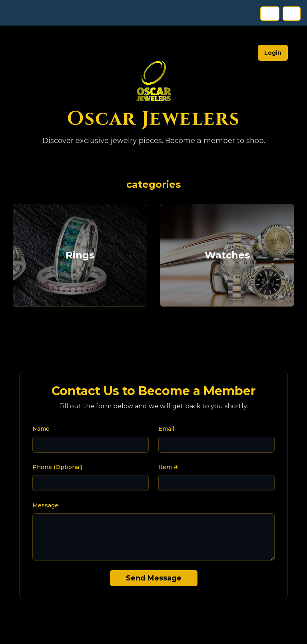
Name (41, 429)
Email (166, 429)
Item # (168, 467)
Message (45, 505)
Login (273, 53)
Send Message (154, 578)
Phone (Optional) (57, 467)
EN (270, 14)
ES (292, 14)
